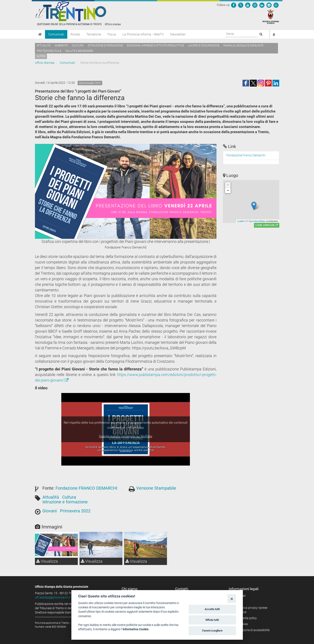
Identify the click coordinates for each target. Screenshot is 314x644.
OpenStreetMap (257, 221)
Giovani (50, 511)
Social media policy (244, 618)
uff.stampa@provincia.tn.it (53, 597)
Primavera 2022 (75, 511)
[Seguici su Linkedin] (262, 5)
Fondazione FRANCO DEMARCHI (86, 488)
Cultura (78, 45)
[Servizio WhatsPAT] (276, 5)
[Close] (232, 599)
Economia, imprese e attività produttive (155, 45)
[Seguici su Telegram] (269, 5)
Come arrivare (267, 225)
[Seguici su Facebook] (234, 5)
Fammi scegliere (212, 631)
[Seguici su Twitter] (241, 5)
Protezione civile (49, 51)
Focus (112, 34)
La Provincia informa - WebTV (143, 34)
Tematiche (94, 34)
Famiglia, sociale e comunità (243, 45)
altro (41, 56)
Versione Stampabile (156, 488)
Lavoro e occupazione (204, 45)
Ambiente (61, 45)
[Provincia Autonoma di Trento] (271, 16)
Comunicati (56, 34)
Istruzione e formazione (105, 45)
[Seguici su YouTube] (248, 5)
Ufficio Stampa (45, 63)
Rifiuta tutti (212, 620)
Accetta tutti (212, 609)
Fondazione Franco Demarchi (246, 155)
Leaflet (241, 221)
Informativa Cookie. (136, 629)
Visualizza (47, 561)
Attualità (44, 45)
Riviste (75, 34)
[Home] (40, 34)
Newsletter (178, 34)
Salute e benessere (79, 51)
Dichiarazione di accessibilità (251, 630)
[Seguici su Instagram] (255, 5)
